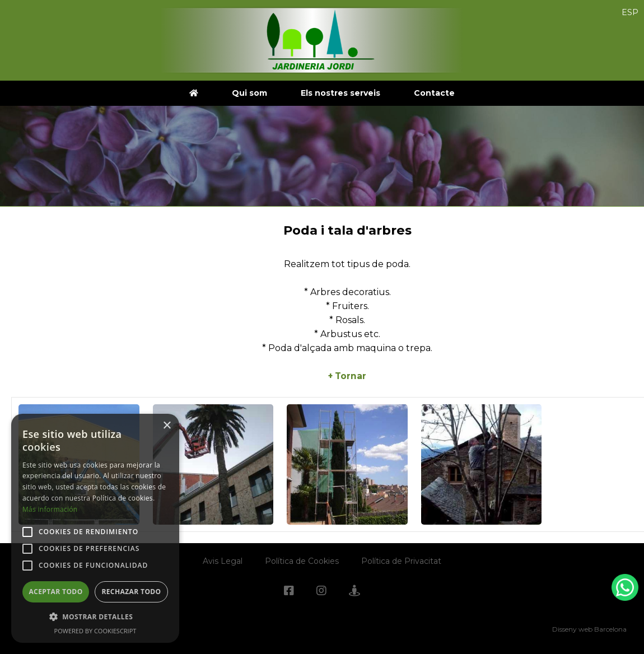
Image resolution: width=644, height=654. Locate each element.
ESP (630, 12)
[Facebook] (289, 592)
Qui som (249, 93)
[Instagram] (321, 592)
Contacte (434, 93)
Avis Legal (223, 561)
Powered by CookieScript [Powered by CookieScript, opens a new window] (95, 631)
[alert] (95, 528)
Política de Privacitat (401, 561)
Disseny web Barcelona (589, 629)
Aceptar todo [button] (55, 592)
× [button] (167, 426)
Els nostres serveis (340, 93)
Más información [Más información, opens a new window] (50, 509)
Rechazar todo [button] (131, 592)
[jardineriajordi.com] (194, 93)
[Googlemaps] (354, 592)
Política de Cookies (302, 561)
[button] (95, 617)
